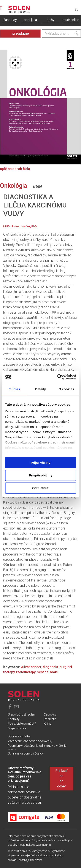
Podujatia (50, 719)
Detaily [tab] (41, 389)
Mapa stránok (17, 728)
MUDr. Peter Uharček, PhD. (20, 226)
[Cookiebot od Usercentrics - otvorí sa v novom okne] (58, 377)
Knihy (48, 724)
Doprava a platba (19, 736)
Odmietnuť (40, 488)
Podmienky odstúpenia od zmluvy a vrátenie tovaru (37, 747)
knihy (51, 20)
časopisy (10, 20)
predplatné (21, 33)
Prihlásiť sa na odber (61, 778)
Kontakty (14, 719)
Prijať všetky (40, 462)
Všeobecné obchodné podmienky (30, 741)
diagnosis (50, 667)
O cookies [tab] (66, 389)
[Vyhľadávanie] (62, 34)
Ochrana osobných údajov (26, 754)
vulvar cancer (31, 667)
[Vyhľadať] (76, 33)
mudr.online (71, 20)
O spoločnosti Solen (21, 715)
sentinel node (47, 672)
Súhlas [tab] (15, 389)
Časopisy (50, 715)
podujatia (30, 20)
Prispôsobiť (41, 475)
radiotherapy (26, 672)
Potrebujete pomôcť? (22, 724)
